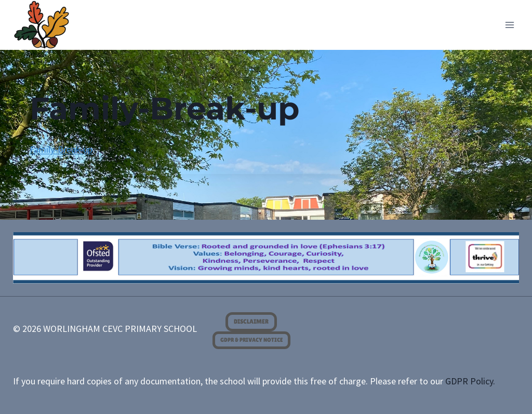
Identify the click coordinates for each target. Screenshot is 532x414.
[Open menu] (510, 25)
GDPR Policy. (470, 381)
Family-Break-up (61, 149)
